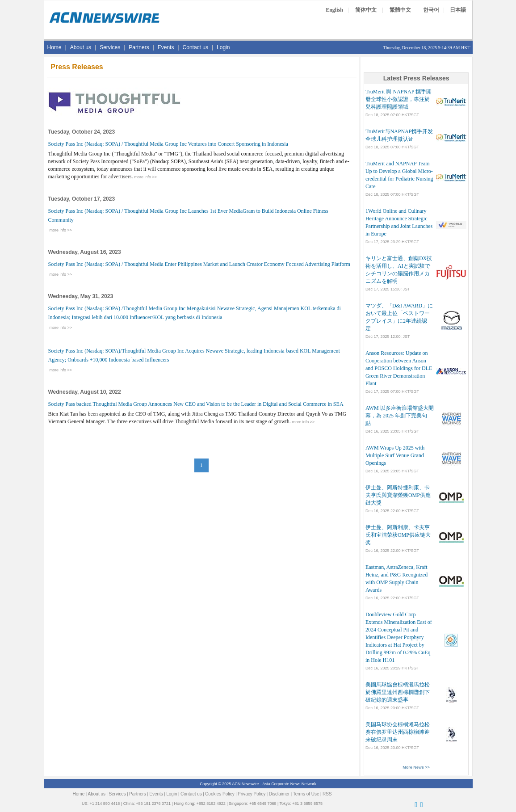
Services (110, 47)
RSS (327, 794)
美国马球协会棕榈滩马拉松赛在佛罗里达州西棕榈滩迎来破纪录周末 (398, 732)
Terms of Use (306, 794)
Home (55, 47)
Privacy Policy (252, 794)
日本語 (458, 10)
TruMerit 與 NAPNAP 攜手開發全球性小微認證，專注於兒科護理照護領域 (399, 99)
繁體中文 (400, 10)
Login (223, 47)
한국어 (431, 10)
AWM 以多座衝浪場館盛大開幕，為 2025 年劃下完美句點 (400, 416)
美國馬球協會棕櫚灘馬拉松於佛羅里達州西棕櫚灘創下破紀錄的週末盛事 (398, 692)
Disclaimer (279, 794)
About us (81, 47)
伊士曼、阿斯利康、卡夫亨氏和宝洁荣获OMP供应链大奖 (398, 535)
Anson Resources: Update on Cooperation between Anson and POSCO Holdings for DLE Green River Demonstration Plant (399, 368)
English (334, 10)
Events (166, 47)
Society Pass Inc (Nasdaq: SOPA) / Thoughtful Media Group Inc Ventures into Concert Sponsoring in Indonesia (168, 144)
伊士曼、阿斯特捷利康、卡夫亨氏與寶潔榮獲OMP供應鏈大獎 (398, 495)
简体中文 (366, 10)
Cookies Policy (220, 794)
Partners (139, 47)
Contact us (195, 47)
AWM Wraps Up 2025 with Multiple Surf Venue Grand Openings (395, 455)
